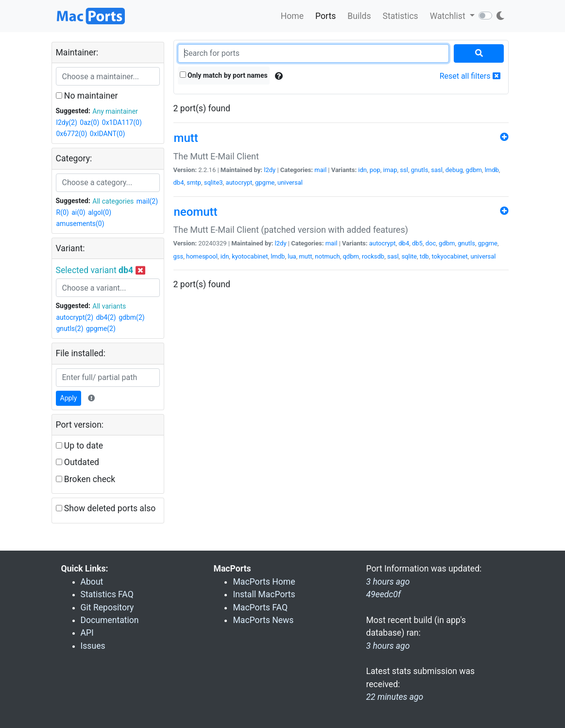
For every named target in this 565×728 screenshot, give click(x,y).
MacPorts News (263, 620)
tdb (424, 256)
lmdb (492, 170)
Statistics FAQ (107, 594)
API (87, 633)
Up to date (80, 446)
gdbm (474, 170)
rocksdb (373, 256)
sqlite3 (214, 182)
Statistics (400, 16)
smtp (194, 182)
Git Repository (107, 607)
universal (290, 182)
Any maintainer (115, 111)
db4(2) (106, 317)
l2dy (270, 170)
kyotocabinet (250, 256)
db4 (179, 182)
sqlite (409, 256)
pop (375, 170)
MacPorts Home (264, 582)
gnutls (420, 170)
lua (292, 256)
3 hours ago (388, 646)
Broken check (86, 479)
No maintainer (87, 96)
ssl (404, 170)
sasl (437, 170)
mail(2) (147, 201)
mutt (305, 256)
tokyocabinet (449, 256)
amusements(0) (80, 224)
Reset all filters (470, 76)
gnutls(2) (70, 329)
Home (292, 16)
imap (390, 170)
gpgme (265, 182)
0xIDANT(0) (107, 134)
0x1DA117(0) (122, 122)
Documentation (110, 620)
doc (431, 243)
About (92, 582)
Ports (325, 16)
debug (454, 170)
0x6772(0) (72, 134)
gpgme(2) (101, 329)
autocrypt (239, 182)
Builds (359, 16)
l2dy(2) (67, 122)
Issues (93, 646)
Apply (69, 398)
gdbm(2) (131, 317)
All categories (113, 201)
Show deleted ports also (106, 508)
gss (179, 256)
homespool (202, 256)
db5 (417, 243)
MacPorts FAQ (260, 607)
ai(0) (78, 212)
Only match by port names (224, 75)
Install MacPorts (264, 594)
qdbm (351, 256)
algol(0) (100, 212)
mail (320, 170)
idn (362, 170)
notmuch (327, 256)
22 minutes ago (394, 697)
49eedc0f (383, 594)
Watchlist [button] (449, 16)
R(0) (63, 212)
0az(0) (89, 122)
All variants (109, 306)
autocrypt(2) (75, 317)
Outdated (77, 462)
